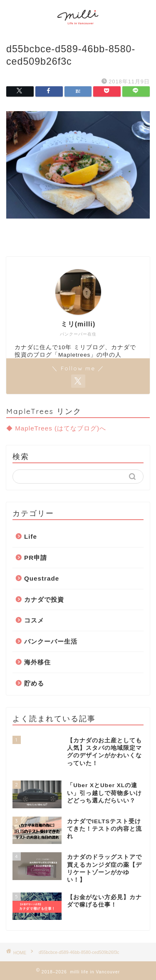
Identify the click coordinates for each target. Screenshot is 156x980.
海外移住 (37, 662)
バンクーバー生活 (51, 641)
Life (31, 536)
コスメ (34, 620)
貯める (34, 683)
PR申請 (36, 558)
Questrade (42, 578)
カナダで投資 (44, 599)
